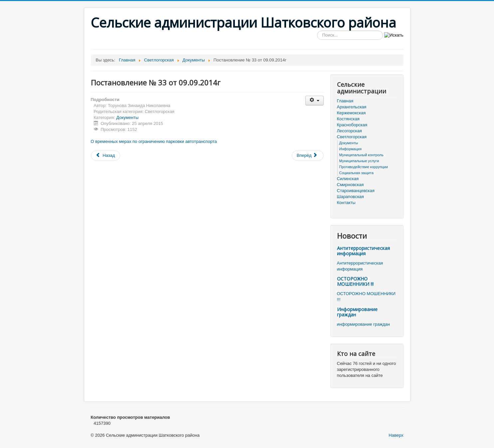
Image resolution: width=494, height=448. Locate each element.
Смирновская (350, 185)
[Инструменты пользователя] (315, 101)
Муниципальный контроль (361, 155)
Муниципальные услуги (359, 161)
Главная (345, 101)
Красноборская (352, 125)
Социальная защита (356, 173)
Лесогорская (349, 131)
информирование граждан (363, 324)
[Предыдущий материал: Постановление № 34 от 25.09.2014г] (105, 156)
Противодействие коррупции (364, 167)
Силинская (348, 179)
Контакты (346, 203)
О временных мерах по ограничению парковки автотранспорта (154, 141)
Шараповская (350, 197)
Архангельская (352, 107)
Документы (128, 117)
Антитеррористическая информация (363, 251)
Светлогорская (352, 137)
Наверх (396, 435)
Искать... (317, 31)
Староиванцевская (356, 191)
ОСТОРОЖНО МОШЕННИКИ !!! (355, 281)
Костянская (348, 119)
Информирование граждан (357, 312)
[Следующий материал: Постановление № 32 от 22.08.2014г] (308, 156)
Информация (350, 149)
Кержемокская (351, 113)
